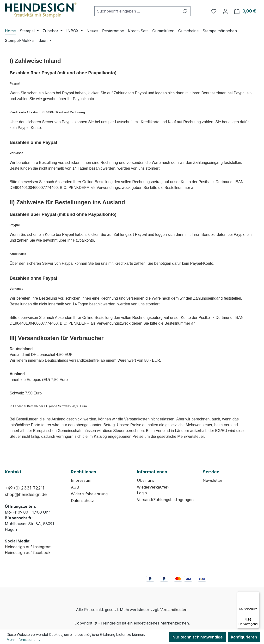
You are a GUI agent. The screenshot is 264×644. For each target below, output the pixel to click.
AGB (75, 487)
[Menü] (256, 594)
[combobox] (137, 11)
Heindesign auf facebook (28, 553)
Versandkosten (174, 610)
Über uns (146, 480)
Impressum (81, 480)
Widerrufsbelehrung (89, 494)
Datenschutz (82, 501)
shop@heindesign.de (26, 494)
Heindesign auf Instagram (28, 547)
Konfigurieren (244, 637)
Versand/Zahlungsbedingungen (165, 500)
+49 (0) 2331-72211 (25, 488)
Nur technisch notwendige (198, 637)
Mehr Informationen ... (24, 640)
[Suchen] (185, 11)
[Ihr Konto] (225, 11)
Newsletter (213, 480)
